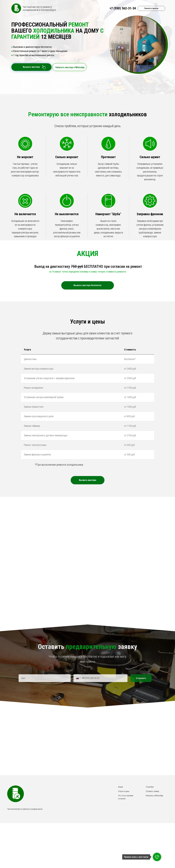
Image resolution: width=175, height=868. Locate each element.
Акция (120, 820)
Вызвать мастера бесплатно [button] (87, 285)
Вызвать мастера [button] (30, 67)
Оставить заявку (152, 824)
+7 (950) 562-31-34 (123, 8)
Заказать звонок (151, 8)
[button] (88, 513)
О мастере (150, 820)
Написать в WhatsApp (154, 828)
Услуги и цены (124, 824)
